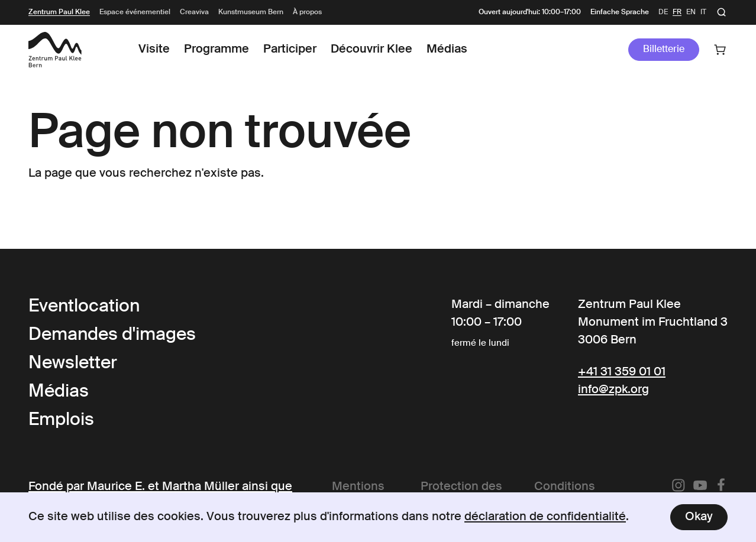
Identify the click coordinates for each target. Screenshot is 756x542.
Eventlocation (84, 307)
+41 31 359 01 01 (622, 372)
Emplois (61, 420)
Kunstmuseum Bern (251, 12)
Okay (699, 517)
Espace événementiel (135, 12)
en (691, 12)
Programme (217, 50)
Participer (290, 50)
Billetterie (664, 50)
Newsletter (73, 364)
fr (677, 12)
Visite (154, 50)
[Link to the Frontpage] (55, 50)
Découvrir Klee (371, 50)
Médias (447, 50)
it (703, 12)
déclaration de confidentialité (545, 517)
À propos (307, 12)
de (663, 12)
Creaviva (194, 12)
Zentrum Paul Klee (59, 12)
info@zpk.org (613, 390)
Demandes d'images (112, 335)
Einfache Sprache (620, 12)
